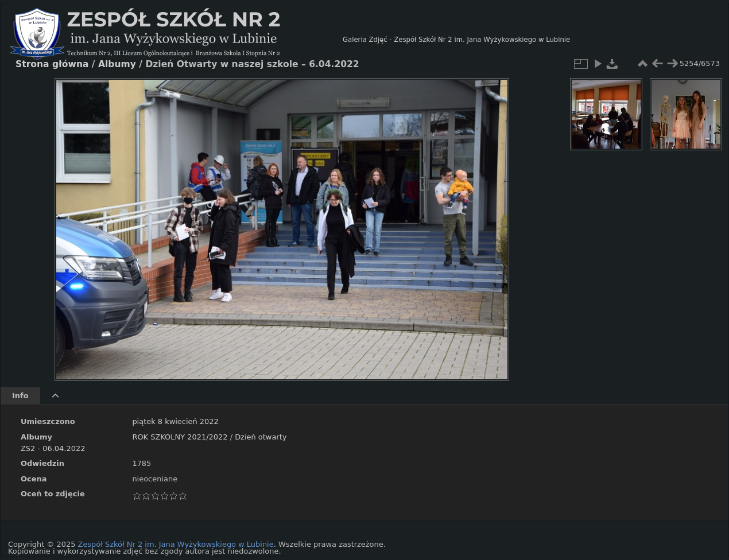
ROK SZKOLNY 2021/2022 (180, 437)
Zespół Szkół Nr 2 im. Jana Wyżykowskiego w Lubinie (176, 544)
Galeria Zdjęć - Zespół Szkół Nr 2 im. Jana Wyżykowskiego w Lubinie (456, 40)
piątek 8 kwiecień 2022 (175, 421)
